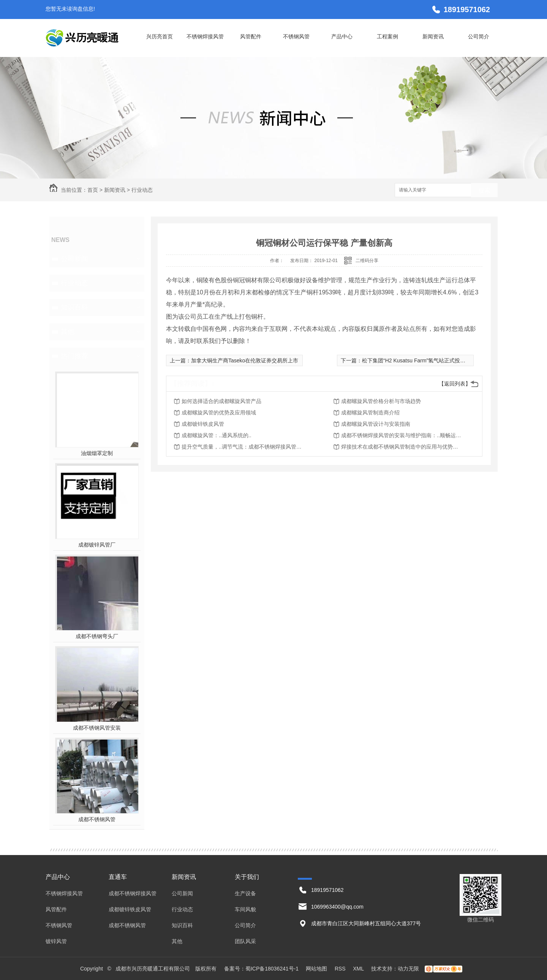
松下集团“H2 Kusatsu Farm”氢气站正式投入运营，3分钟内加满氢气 (442, 360)
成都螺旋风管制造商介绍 (370, 413)
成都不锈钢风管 (97, 819)
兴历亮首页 (160, 36)
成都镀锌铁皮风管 (203, 424)
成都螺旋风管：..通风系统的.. (217, 435)
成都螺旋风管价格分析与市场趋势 (381, 401)
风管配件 (251, 36)
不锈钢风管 (296, 36)
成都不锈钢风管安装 (97, 728)
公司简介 (479, 36)
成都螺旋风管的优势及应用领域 (219, 413)
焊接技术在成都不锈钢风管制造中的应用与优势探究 (402, 447)
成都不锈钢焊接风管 (133, 893)
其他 (68, 332)
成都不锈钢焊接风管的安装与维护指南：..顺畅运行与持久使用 (402, 435)
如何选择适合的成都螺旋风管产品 (221, 401)
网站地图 (316, 969)
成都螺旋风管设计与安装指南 (376, 424)
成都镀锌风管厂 (97, 545)
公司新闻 (74, 259)
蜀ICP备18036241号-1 (272, 969)
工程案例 (387, 36)
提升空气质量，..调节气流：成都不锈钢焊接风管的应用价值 (242, 447)
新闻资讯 (433, 36)
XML (359, 969)
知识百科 (74, 307)
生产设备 (245, 893)
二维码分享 (367, 261)
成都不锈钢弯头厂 (97, 636)
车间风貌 (245, 909)
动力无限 (408, 969)
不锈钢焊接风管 (205, 36)
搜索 (484, 190)
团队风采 (245, 941)
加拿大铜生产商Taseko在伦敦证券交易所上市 (245, 360)
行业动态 (142, 190)
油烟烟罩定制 (97, 453)
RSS (341, 969)
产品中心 (342, 36)
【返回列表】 (455, 384)
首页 (93, 190)
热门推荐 (74, 356)
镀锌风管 (56, 941)
